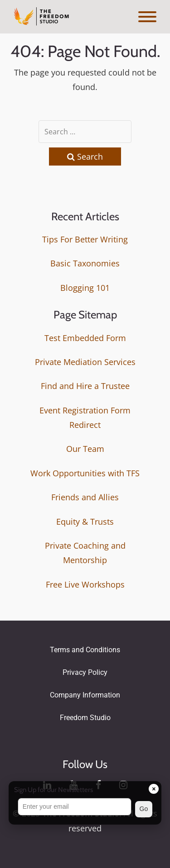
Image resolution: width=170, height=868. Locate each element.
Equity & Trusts (85, 522)
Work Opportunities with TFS (85, 473)
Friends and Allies (85, 497)
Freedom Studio (85, 718)
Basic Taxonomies (85, 263)
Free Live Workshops (85, 584)
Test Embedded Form (85, 338)
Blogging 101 (85, 288)
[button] (85, 809)
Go (144, 809)
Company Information (85, 695)
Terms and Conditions (85, 650)
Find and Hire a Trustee (85, 386)
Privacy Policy (85, 672)
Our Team (85, 449)
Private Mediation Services (85, 362)
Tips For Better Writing (85, 239)
